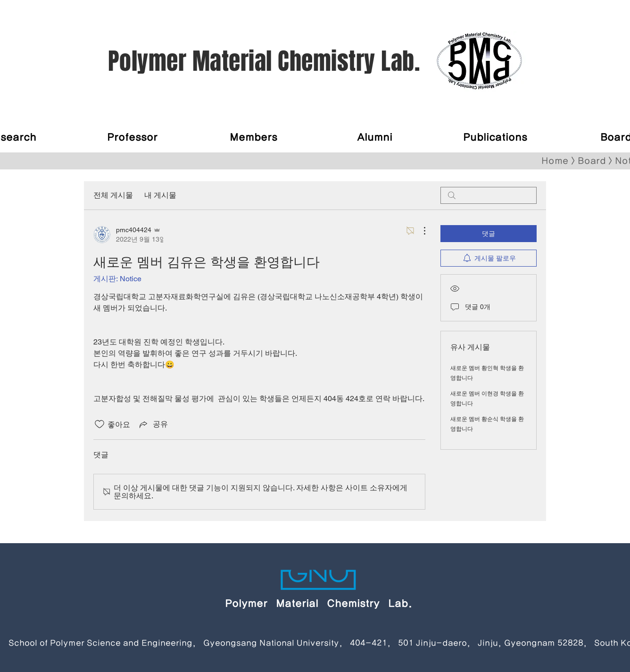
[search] (489, 195)
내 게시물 (160, 195)
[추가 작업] (420, 231)
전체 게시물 (113, 195)
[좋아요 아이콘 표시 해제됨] (99, 424)
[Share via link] (153, 424)
